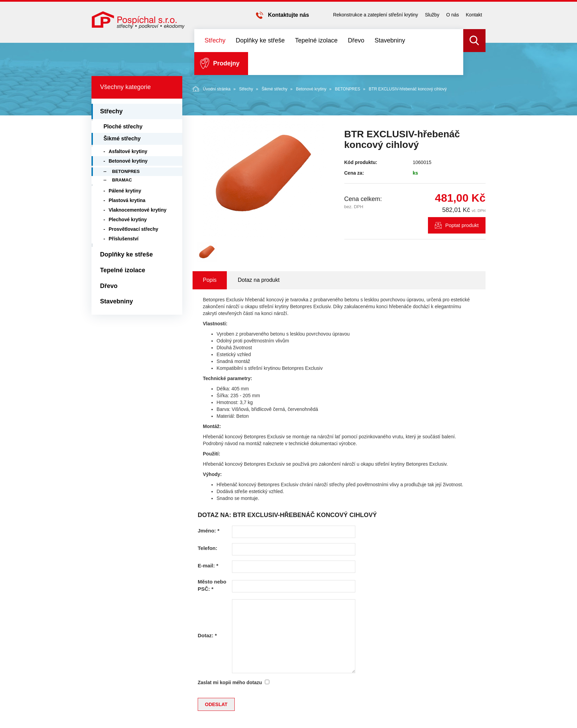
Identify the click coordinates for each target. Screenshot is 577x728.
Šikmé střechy (274, 89)
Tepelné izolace (316, 40)
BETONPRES (347, 89)
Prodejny (226, 63)
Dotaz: (207, 635)
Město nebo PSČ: (212, 585)
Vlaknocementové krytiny (138, 210)
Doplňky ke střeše (260, 40)
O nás (452, 15)
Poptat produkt (462, 225)
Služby (432, 15)
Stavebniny (390, 40)
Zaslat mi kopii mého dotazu (230, 682)
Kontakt (474, 15)
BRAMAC (122, 180)
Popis (210, 280)
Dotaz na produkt (259, 280)
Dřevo (356, 40)
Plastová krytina (127, 200)
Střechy (215, 40)
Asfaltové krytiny (128, 151)
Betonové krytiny (311, 89)
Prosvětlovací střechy (133, 229)
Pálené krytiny (125, 191)
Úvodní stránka (212, 89)
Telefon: (207, 548)
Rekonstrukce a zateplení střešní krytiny (376, 15)
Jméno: (208, 531)
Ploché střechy (123, 127)
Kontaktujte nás (288, 15)
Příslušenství (124, 239)
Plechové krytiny (128, 219)
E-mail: (208, 566)
